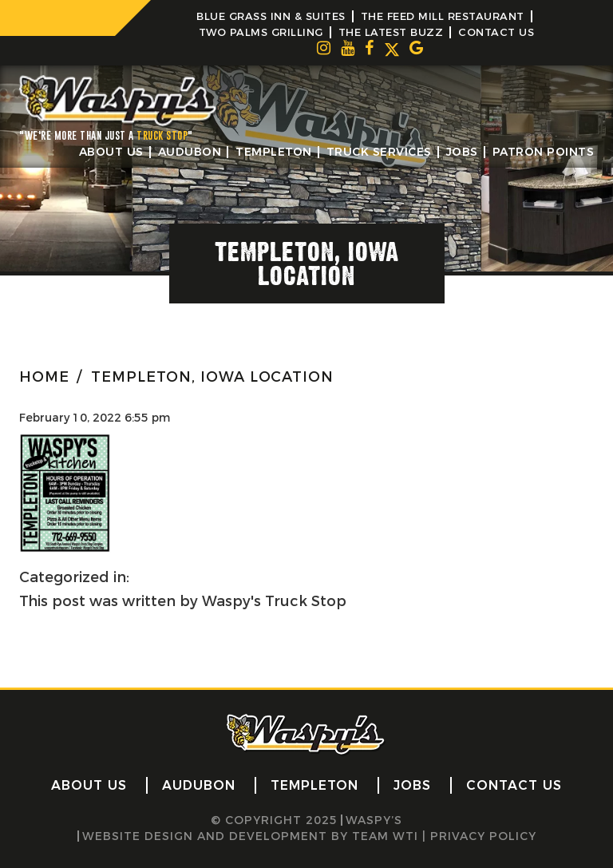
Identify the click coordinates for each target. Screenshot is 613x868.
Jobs (462, 152)
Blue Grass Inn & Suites (271, 16)
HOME (44, 377)
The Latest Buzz (391, 32)
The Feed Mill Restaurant (443, 16)
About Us (111, 152)
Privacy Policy (483, 836)
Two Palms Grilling (261, 32)
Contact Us (496, 32)
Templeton (274, 152)
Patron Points (544, 152)
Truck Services (379, 152)
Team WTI (385, 836)
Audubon (190, 152)
